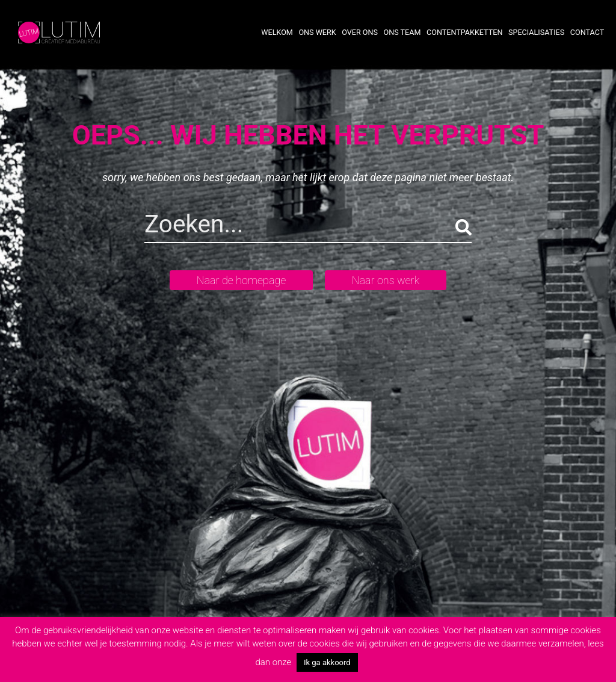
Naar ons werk (386, 280)
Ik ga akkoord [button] (327, 662)
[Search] (250, 227)
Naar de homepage (242, 280)
